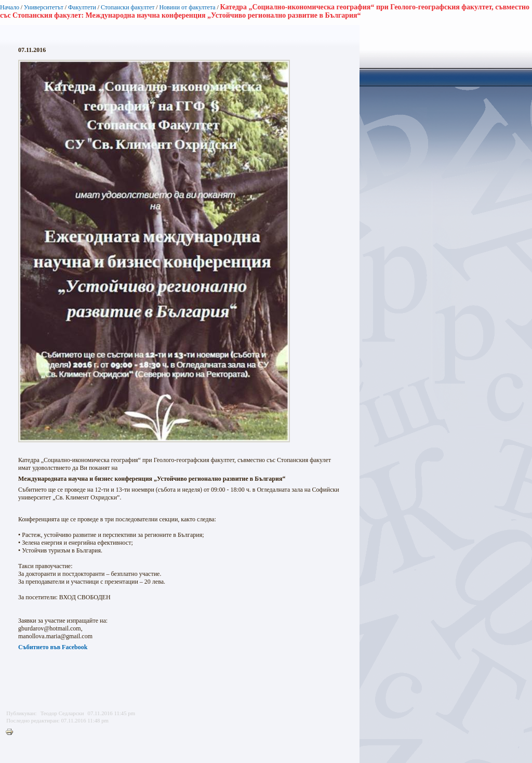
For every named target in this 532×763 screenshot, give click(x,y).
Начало (10, 7)
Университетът (44, 7)
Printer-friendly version (12, 732)
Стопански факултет (128, 7)
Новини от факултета (187, 7)
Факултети (82, 7)
